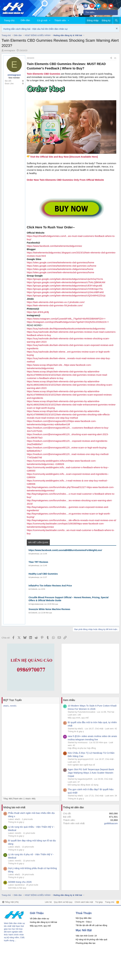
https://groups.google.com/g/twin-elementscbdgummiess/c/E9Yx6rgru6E (65, 286)
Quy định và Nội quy (63, 902)
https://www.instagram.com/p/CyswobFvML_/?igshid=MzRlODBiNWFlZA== (66, 319)
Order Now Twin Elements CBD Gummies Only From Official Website (65, 180)
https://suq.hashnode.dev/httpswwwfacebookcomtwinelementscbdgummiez (66, 329)
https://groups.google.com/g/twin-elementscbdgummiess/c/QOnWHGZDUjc (66, 295)
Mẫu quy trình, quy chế (78, 718)
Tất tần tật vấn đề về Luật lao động (91, 925)
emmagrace (10, 50)
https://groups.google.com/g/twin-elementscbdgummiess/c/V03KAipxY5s (65, 289)
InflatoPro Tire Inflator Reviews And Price (50, 586)
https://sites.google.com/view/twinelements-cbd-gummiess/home (60, 262)
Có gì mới (42, 20)
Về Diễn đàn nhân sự (40, 919)
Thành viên (60, 20)
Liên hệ (48, 902)
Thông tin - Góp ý (84, 922)
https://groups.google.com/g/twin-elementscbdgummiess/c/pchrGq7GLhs (65, 279)
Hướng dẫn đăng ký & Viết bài (43, 922)
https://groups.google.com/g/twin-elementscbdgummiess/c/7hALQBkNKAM (66, 282)
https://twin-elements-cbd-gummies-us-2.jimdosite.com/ (56, 302)
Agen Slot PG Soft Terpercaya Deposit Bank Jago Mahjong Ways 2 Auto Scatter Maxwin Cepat (91, 773)
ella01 (6, 706)
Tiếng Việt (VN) (10, 902)
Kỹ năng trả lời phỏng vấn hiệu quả (91, 939)
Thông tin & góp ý (76, 731)
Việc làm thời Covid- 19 (86, 936)
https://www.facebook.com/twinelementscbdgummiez (54, 246)
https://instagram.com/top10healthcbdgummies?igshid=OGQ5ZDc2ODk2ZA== (68, 322)
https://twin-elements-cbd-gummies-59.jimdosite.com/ (55, 305)
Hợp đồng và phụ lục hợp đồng (82, 748)
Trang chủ (9, 20)
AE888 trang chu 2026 (20, 882)
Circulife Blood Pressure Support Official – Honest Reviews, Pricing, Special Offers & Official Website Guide (68, 599)
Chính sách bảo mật (84, 902)
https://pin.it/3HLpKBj (38, 312)
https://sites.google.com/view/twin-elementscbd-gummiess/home (60, 272)
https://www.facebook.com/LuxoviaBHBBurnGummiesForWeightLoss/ (65, 550)
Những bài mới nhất (14, 807)
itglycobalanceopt (37, 604)
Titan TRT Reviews (38, 562)
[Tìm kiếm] (101, 12)
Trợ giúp (99, 902)
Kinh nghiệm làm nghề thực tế (81, 765)
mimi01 (13, 706)
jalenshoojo (35, 554)
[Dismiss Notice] (116, 29)
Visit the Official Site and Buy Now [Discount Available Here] (62, 157)
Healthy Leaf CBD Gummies (43, 574)
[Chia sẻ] (111, 58)
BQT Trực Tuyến (13, 700)
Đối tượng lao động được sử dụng (83, 785)
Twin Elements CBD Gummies (44, 74)
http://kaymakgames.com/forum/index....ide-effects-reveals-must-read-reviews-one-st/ (71, 520)
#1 (115, 58)
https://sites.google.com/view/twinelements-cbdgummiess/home (60, 269)
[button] (50, 20)
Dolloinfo (34, 589)
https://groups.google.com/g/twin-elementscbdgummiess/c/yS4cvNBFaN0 (65, 292)
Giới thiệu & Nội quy (17, 888)
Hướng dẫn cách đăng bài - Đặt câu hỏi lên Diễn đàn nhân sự (35, 29)
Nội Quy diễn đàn (84, 918)
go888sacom (111, 823)
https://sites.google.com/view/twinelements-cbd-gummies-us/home (62, 266)
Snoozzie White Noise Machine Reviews (49, 609)
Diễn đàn (25, 20)
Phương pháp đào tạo (85, 943)
